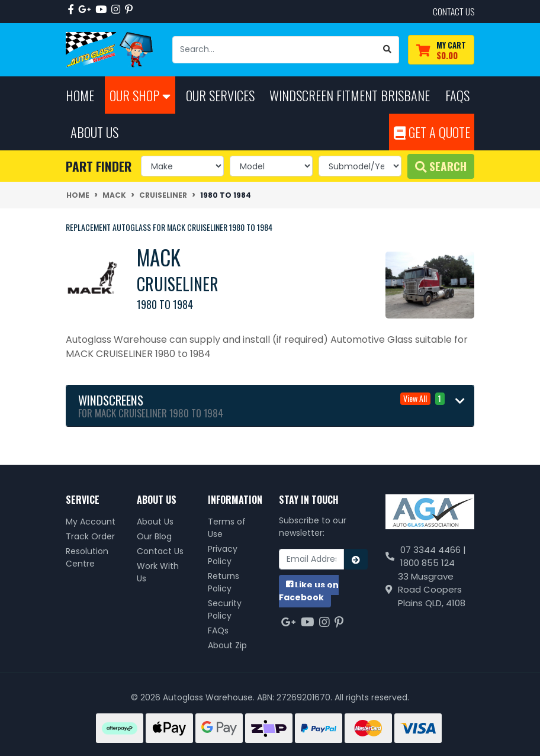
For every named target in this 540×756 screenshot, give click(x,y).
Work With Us (158, 572)
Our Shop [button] (140, 95)
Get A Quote (432, 132)
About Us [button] (94, 132)
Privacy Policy (223, 555)
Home (80, 95)
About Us (155, 522)
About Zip (227, 645)
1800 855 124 (427, 563)
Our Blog (154, 536)
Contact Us (160, 551)
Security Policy (225, 609)
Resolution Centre (87, 557)
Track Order (90, 536)
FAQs (218, 630)
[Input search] (274, 50)
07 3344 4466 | (433, 550)
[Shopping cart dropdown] (441, 50)
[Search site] (388, 50)
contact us (454, 11)
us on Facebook (309, 591)
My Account (91, 522)
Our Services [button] (220, 95)
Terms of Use (227, 528)
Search (441, 166)
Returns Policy (224, 582)
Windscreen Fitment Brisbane (350, 95)
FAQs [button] (457, 95)
